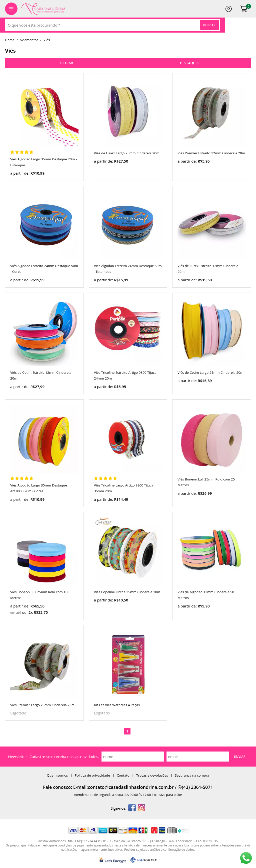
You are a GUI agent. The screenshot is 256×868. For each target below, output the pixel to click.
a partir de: (20, 173)
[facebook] (132, 808)
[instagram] (141, 808)
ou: (25, 612)
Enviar (240, 757)
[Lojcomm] (143, 860)
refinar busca (66, 63)
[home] (43, 9)
